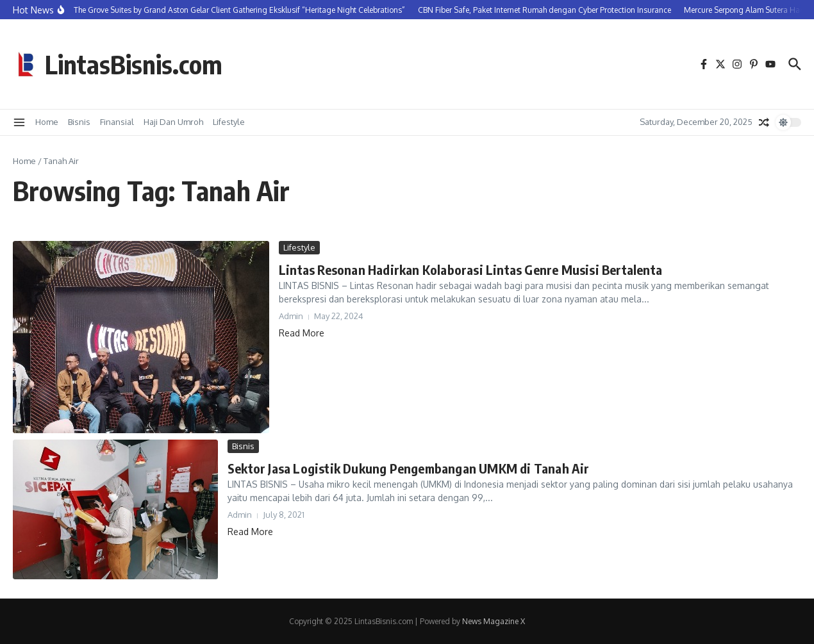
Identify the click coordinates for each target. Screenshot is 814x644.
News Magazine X (494, 621)
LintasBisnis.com (134, 64)
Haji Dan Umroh (173, 122)
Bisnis (79, 122)
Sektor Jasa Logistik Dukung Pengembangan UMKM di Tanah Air (409, 468)
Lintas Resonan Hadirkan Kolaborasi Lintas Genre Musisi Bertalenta (470, 269)
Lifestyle (229, 122)
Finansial (117, 122)
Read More (302, 333)
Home (47, 122)
